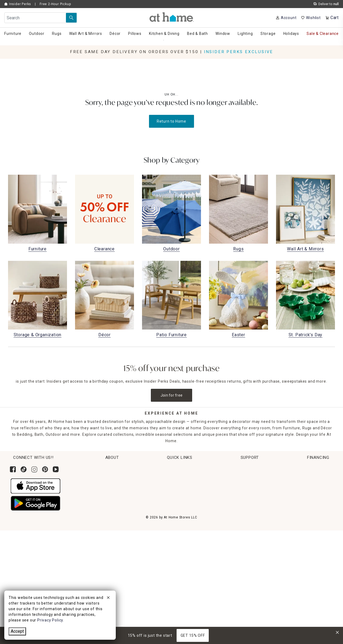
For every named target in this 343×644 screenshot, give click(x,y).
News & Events (113, 488)
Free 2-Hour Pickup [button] (55, 4)
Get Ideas (192, 498)
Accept (17, 631)
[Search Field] (41, 18)
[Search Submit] (71, 18)
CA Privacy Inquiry (309, 538)
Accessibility (304, 498)
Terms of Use (305, 528)
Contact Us (302, 478)
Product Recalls (307, 518)
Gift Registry (195, 518)
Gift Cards (193, 508)
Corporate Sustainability (122, 468)
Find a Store (111, 508)
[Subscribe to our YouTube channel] (56, 469)
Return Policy (195, 488)
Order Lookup (196, 468)
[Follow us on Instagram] (34, 469)
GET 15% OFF (193, 635)
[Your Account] (286, 18)
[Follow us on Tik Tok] (24, 469)
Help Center (303, 468)
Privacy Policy (305, 548)
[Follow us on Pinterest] (45, 469)
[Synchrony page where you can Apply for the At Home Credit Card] (22, 581)
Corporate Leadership (120, 478)
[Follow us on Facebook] (13, 469)
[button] (172, 17)
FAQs (297, 508)
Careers (107, 498)
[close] (108, 598)
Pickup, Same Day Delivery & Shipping (219, 478)
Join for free (172, 395)
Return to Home (171, 121)
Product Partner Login (313, 488)
